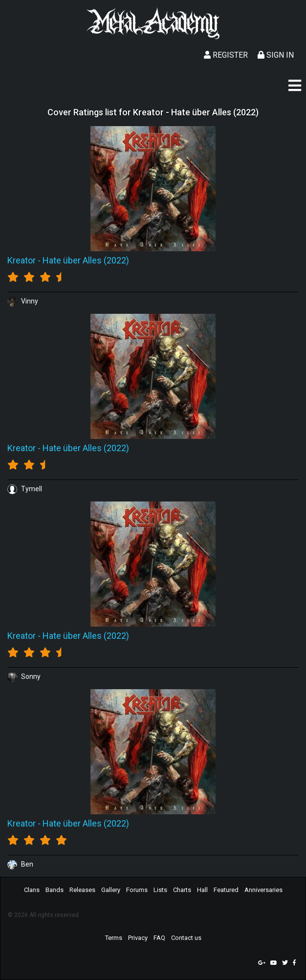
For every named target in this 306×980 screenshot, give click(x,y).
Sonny (24, 676)
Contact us (186, 938)
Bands (55, 890)
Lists (160, 890)
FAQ (159, 938)
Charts (182, 890)
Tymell (25, 489)
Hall (202, 890)
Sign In (276, 55)
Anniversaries (263, 890)
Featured (226, 890)
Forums (137, 890)
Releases (82, 890)
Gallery (111, 890)
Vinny (23, 301)
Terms (114, 938)
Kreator (22, 260)
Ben (20, 864)
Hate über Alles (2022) (86, 260)
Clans (32, 890)
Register (226, 55)
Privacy (138, 938)
